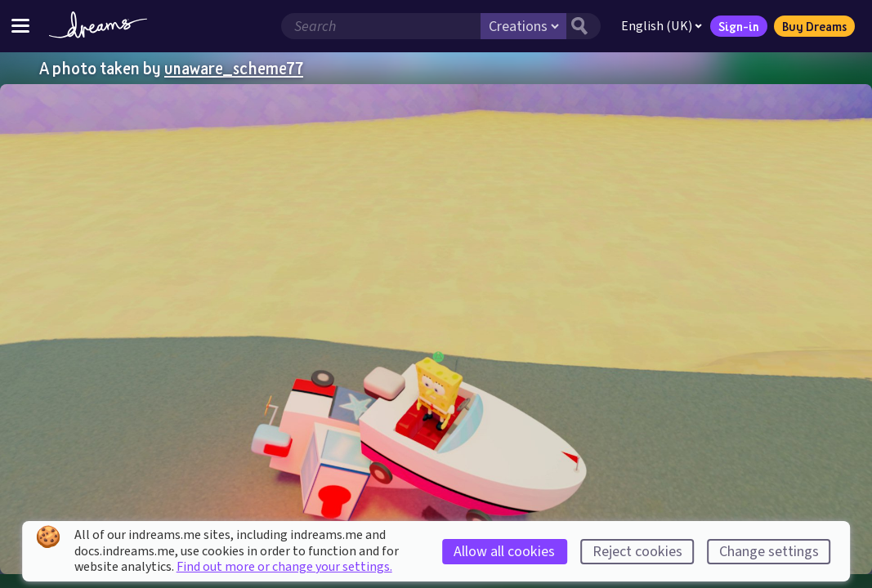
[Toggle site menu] (20, 26)
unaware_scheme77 (234, 68)
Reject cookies (637, 552)
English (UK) (662, 26)
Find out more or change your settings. (284, 567)
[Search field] (381, 26)
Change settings (769, 552)
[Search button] (584, 26)
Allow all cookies (504, 552)
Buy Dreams (814, 26)
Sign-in (739, 26)
